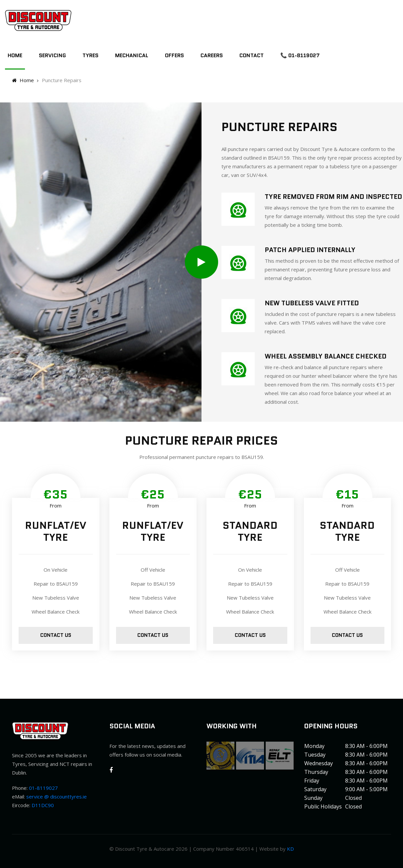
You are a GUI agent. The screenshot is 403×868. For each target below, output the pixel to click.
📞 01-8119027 (300, 55)
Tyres (90, 55)
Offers (174, 55)
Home (15, 55)
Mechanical (132, 55)
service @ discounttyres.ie (57, 796)
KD (290, 849)
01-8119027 (43, 788)
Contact (252, 55)
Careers (212, 55)
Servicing (52, 55)
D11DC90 (43, 805)
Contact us (56, 635)
